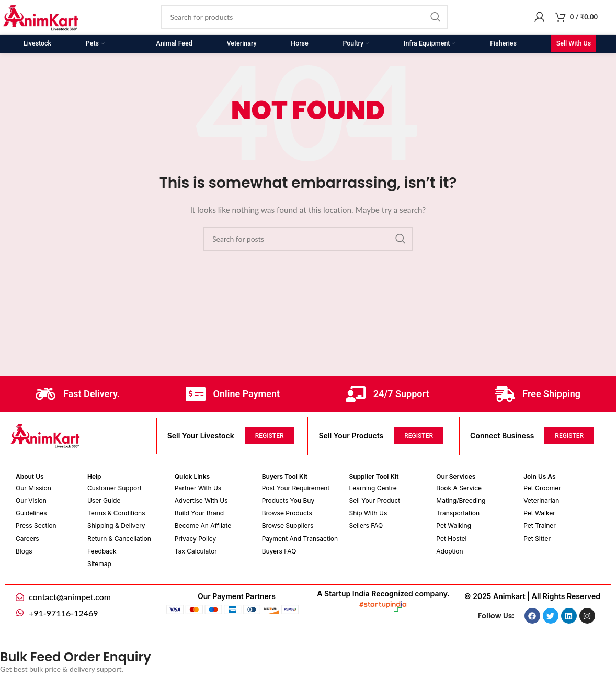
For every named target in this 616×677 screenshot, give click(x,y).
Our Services (456, 476)
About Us (30, 476)
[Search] (305, 17)
